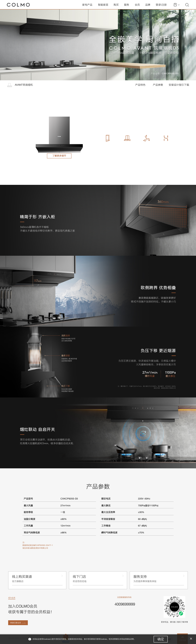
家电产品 (87, 5)
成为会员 (12, 598)
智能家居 (103, 5)
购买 (116, 5)
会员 (137, 5)
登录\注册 (161, 5)
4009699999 (125, 604)
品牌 (148, 5)
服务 (127, 5)
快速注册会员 (16, 623)
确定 (161, 639)
